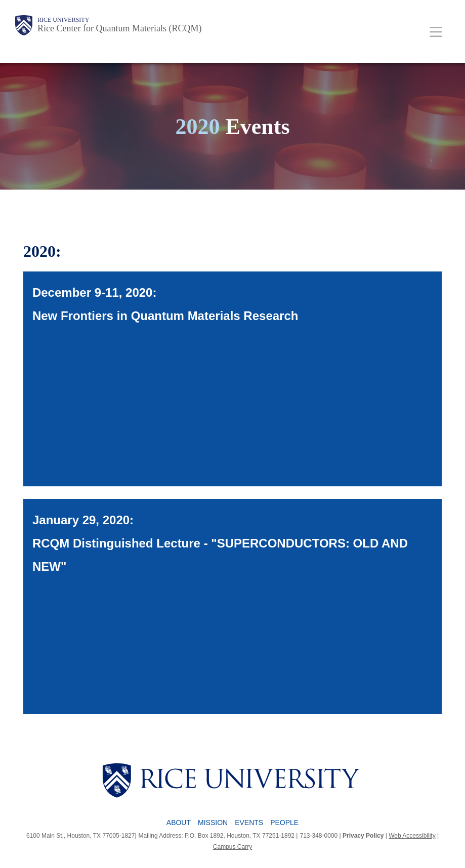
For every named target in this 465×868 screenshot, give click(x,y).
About (179, 823)
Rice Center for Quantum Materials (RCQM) (119, 28)
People (284, 823)
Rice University (63, 20)
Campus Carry (232, 847)
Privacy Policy (363, 836)
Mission (213, 823)
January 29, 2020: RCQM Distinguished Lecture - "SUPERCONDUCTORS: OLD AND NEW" (220, 543)
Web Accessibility (412, 836)
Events (249, 823)
